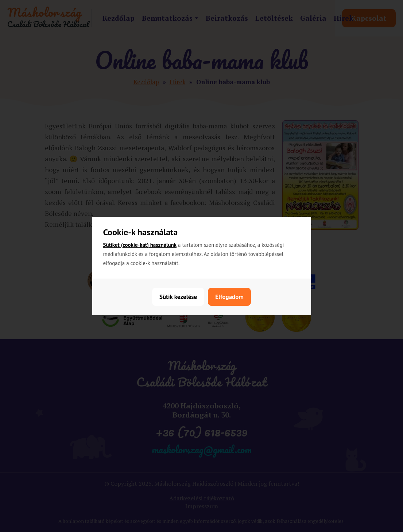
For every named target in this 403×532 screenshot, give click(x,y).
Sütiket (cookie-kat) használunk (140, 245)
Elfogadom (229, 297)
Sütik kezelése (178, 297)
